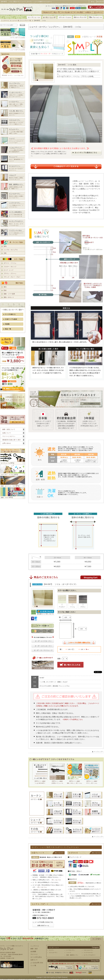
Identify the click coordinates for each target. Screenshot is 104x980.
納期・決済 (34, 949)
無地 (5, 246)
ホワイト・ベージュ (10, 263)
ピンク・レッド (9, 270)
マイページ (34, 954)
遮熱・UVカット (9, 297)
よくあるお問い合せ (37, 963)
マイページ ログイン (9, 436)
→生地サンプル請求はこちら (72, 719)
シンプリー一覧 (26, 21)
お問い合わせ (7, 443)
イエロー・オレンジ (10, 267)
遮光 (5, 287)
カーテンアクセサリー (90, 955)
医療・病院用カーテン (72, 955)
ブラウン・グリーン (10, 273)
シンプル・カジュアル (11, 250)
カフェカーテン (53, 953)
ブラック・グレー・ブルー (12, 277)
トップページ (5, 21)
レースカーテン (71, 950)
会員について (7, 433)
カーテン (52, 950)
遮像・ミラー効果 (9, 294)
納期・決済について (9, 429)
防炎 (5, 290)
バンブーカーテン (88, 953)
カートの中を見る (36, 957)
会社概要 (33, 951)
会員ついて (34, 960)
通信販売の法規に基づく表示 (11, 440)
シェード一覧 (15, 21)
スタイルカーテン (88, 950)
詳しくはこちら (56, 880)
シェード (69, 953)
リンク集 (33, 965)
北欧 (5, 253)
